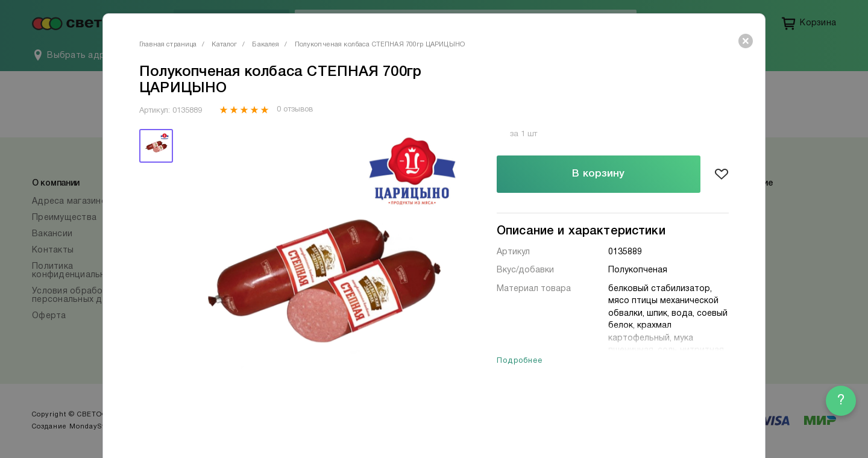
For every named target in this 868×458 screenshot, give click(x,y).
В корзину (598, 174)
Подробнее (520, 361)
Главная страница (168, 45)
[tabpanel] (321, 272)
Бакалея (266, 45)
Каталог (224, 45)
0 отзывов (294, 110)
